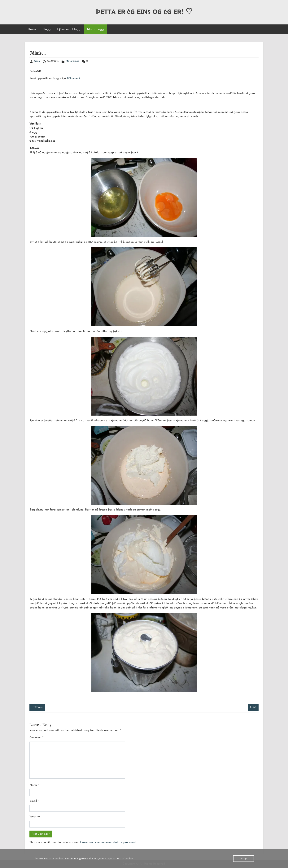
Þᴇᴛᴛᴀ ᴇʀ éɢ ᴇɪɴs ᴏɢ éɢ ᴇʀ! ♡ (144, 11)
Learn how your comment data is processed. (108, 843)
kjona (37, 61)
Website (35, 817)
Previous (37, 707)
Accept (244, 858)
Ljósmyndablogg (69, 29)
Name (34, 785)
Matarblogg (95, 29)
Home (32, 29)
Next (253, 707)
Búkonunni (73, 79)
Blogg (47, 29)
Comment (36, 738)
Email (34, 801)
